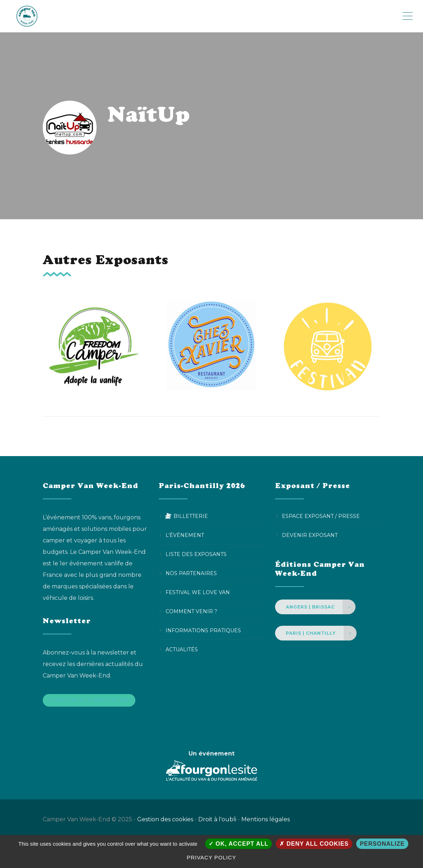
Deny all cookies (314, 844)
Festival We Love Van (198, 592)
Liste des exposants (196, 554)
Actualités (182, 649)
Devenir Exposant (310, 535)
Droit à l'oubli (217, 823)
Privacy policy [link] (211, 857)
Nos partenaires (191, 573)
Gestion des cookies (165, 823)
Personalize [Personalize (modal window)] (382, 844)
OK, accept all (238, 844)
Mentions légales (266, 823)
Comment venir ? (191, 611)
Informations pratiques (203, 630)
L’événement (185, 535)
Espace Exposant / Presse (321, 516)
